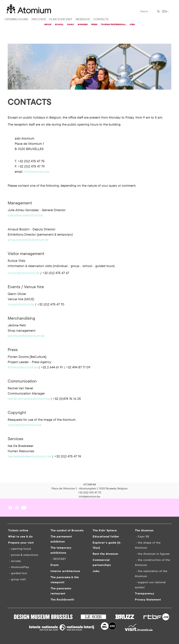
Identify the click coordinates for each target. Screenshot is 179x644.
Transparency (145, 593)
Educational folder (106, 536)
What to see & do (20, 536)
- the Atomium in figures (152, 554)
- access (15, 561)
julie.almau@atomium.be (25, 215)
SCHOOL (59, 24)
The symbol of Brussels (67, 530)
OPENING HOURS (16, 19)
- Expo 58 (142, 536)
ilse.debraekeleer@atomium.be (30, 456)
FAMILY (71, 24)
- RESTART (58, 559)
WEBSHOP (83, 19)
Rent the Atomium (105, 554)
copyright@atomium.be (24, 425)
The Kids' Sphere (105, 530)
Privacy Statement (148, 599)
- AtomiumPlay (19, 567)
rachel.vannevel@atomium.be (29, 399)
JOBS (132, 24)
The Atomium (144, 530)
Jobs (96, 571)
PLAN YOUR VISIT (61, 19)
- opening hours (20, 549)
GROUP (48, 24)
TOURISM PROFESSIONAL (113, 24)
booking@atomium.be (24, 273)
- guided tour (18, 573)
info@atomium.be (36, 172)
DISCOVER (39, 19)
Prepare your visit (21, 543)
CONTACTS (101, 19)
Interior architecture (65, 571)
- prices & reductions (23, 555)
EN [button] (165, 11)
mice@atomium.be (21, 304)
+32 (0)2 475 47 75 (89, 492)
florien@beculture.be (23, 367)
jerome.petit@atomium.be (26, 336)
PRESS (94, 24)
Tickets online (18, 530)
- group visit (17, 579)
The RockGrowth (62, 599)
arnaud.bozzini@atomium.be (28, 240)
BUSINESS (83, 24)
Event (55, 565)
